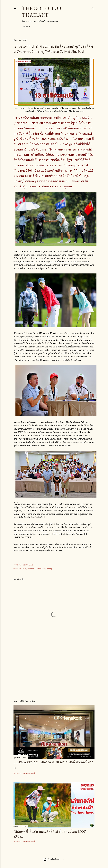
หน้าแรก (27, 26)
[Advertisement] (54, 673)
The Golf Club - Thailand (43, 12)
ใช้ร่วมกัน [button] (17, 565)
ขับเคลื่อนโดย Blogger (54, 859)
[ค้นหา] (93, 8)
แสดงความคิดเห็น (29, 773)
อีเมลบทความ (28, 565)
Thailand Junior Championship (40, 569)
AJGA (24, 569)
